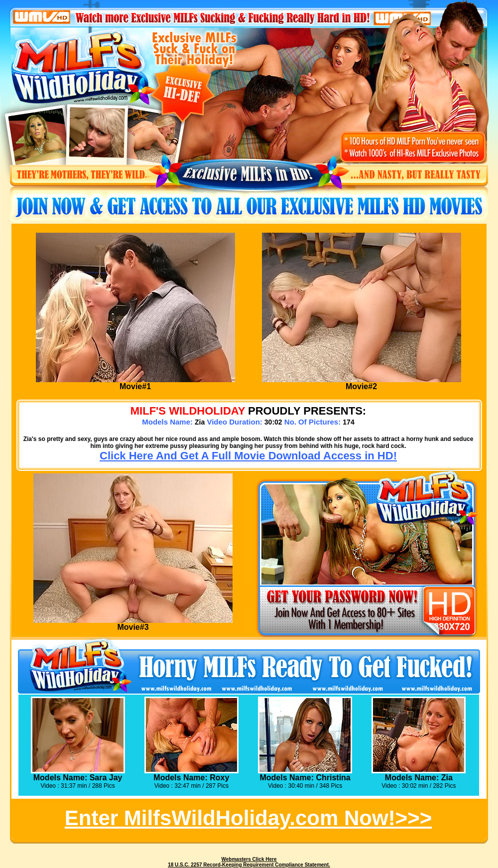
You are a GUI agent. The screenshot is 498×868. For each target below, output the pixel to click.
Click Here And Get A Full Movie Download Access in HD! (248, 456)
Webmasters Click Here (249, 859)
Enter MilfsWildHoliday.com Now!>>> (248, 818)
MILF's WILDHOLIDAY (188, 411)
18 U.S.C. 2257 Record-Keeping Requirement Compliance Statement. (249, 865)
